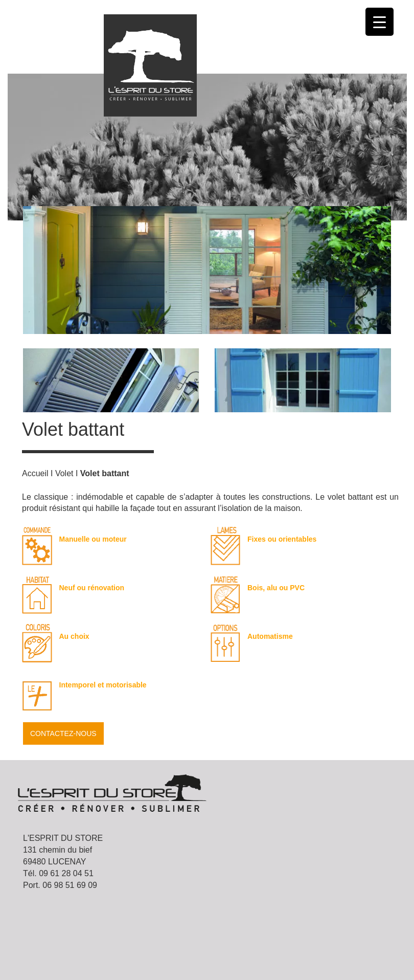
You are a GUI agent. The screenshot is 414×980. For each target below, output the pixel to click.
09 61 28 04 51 (66, 873)
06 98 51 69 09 (70, 885)
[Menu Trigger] (379, 22)
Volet (64, 473)
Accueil (35, 473)
